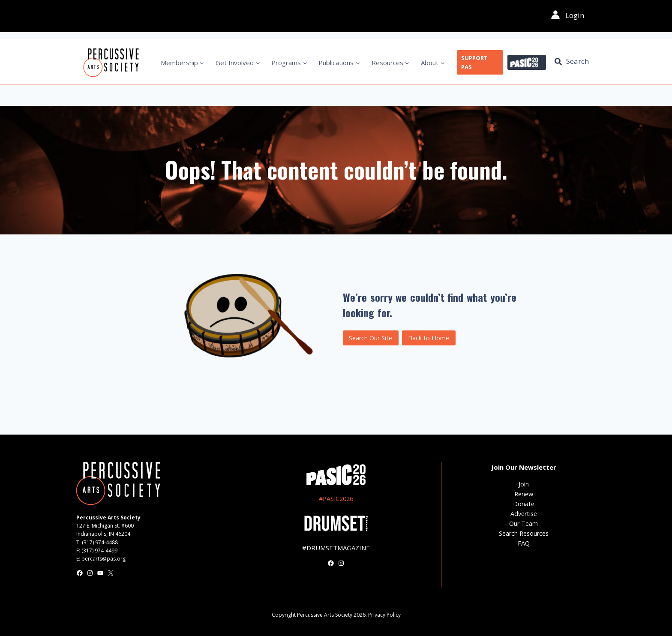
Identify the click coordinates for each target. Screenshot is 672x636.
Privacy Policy (384, 615)
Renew (524, 494)
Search (577, 61)
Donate (524, 504)
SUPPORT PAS (474, 62)
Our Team (523, 523)
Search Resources (524, 533)
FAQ (524, 543)
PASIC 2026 (527, 63)
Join (524, 484)
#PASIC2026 (336, 499)
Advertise (524, 514)
